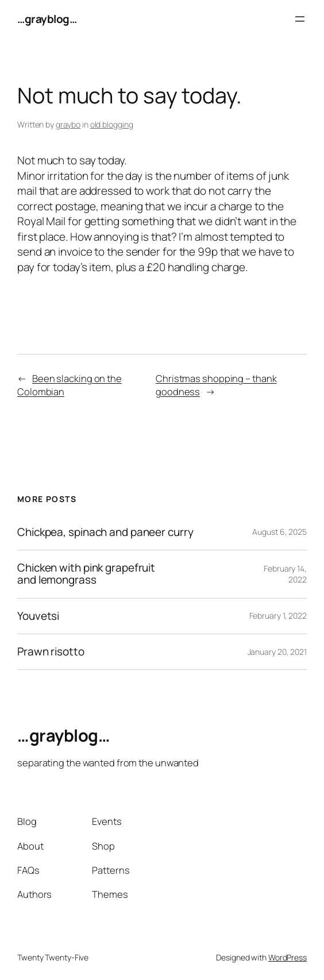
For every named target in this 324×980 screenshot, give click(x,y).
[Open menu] (300, 19)
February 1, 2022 (278, 616)
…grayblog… (47, 19)
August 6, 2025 (279, 532)
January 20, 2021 (277, 652)
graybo (68, 124)
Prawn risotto (51, 652)
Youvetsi (38, 616)
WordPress (288, 957)
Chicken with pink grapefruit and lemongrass (86, 574)
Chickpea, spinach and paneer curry (105, 532)
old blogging (112, 124)
